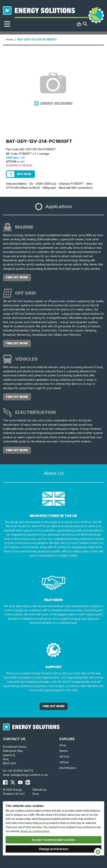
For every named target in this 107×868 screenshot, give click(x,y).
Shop (63, 745)
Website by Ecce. (40, 792)
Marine (64, 751)
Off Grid (64, 757)
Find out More (54, 706)
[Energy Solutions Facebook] (5, 782)
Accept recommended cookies (53, 840)
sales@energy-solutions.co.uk (29, 775)
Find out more (17, 277)
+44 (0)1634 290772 (20, 771)
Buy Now (24, 174)
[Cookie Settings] (98, 852)
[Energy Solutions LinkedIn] (28, 782)
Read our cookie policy (35, 831)
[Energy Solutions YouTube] (20, 782)
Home (10, 39)
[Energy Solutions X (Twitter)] (13, 782)
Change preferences (54, 849)
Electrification (68, 768)
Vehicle (64, 762)
